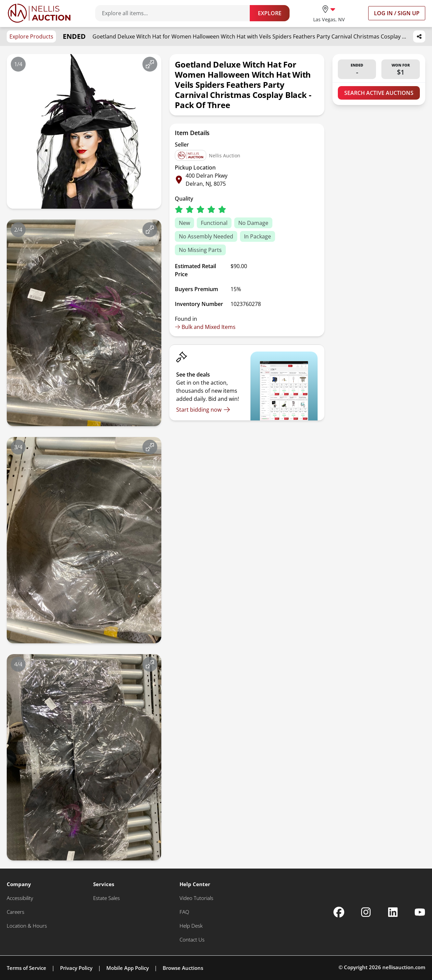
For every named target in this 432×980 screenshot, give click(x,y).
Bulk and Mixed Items (205, 327)
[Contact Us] (192, 940)
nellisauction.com (404, 967)
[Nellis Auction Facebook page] (339, 912)
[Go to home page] (39, 13)
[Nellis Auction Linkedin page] (393, 912)
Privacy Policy (76, 968)
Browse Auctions (183, 968)
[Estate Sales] (106, 898)
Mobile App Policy (128, 968)
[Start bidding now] (203, 410)
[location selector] (329, 13)
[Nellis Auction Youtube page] (420, 912)
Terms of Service (26, 968)
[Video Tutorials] (196, 898)
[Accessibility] (20, 898)
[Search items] (176, 13)
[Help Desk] (191, 926)
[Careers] (16, 912)
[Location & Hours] (27, 926)
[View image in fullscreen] (150, 64)
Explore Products (31, 36)
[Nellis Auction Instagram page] (366, 912)
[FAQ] (184, 912)
